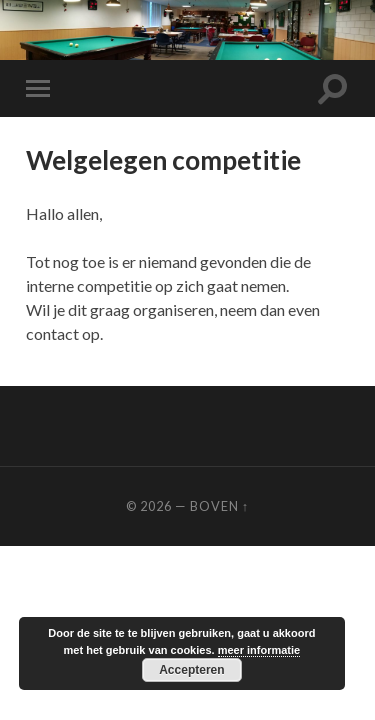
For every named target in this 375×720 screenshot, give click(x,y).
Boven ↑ (219, 506)
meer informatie (259, 650)
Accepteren (191, 670)
